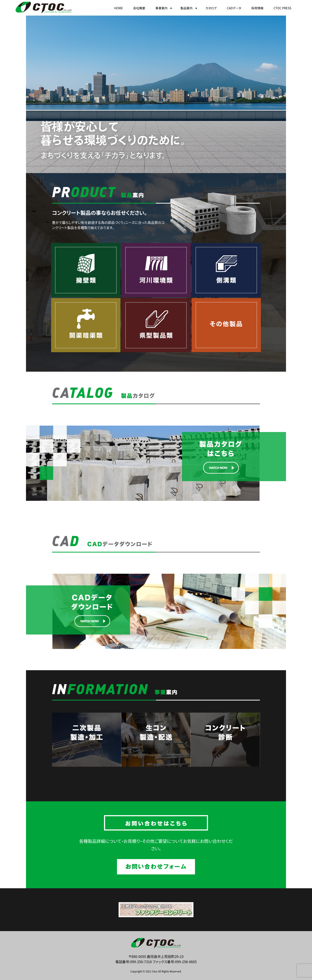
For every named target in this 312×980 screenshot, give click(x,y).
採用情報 (257, 8)
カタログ (211, 8)
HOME (119, 8)
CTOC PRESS (283, 8)
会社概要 (139, 8)
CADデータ (234, 8)
